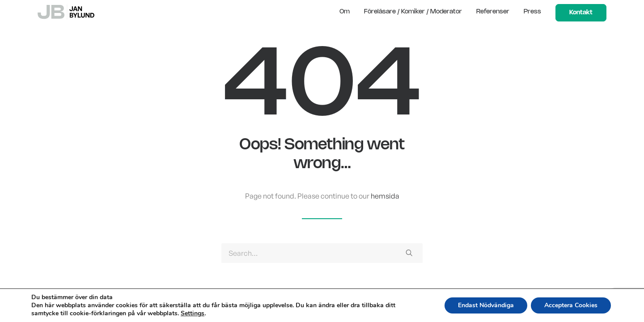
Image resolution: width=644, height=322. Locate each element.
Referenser (493, 12)
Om (345, 12)
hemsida (385, 196)
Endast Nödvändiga (486, 305)
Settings (193, 314)
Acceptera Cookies (571, 305)
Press (532, 12)
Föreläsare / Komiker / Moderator (413, 12)
